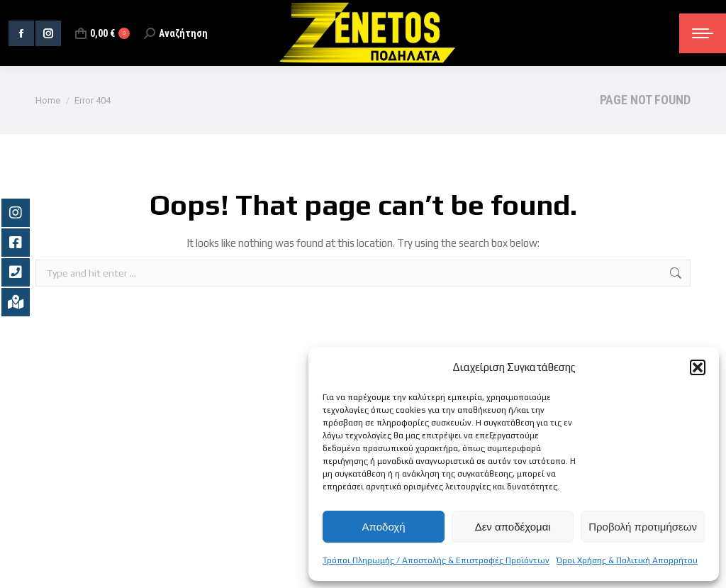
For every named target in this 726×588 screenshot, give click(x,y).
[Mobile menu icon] (703, 33)
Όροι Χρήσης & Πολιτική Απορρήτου (627, 560)
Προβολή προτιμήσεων (643, 527)
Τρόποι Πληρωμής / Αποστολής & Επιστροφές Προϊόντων (436, 560)
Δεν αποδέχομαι (513, 527)
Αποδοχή (384, 527)
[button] (698, 367)
